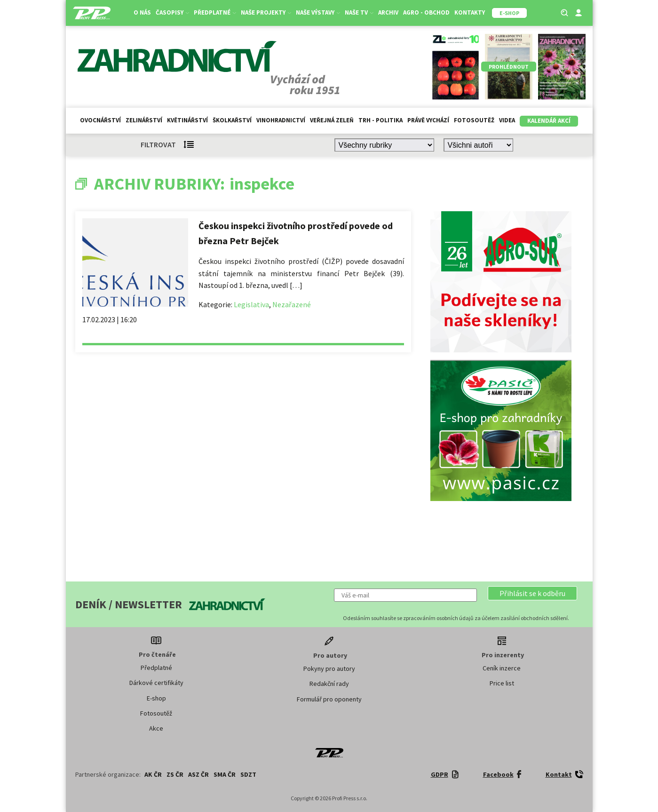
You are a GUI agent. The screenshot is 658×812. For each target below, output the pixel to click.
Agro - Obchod (426, 12)
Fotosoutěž (474, 120)
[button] (532, 593)
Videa (507, 120)
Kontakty (470, 12)
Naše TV (359, 12)
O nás (142, 12)
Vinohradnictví (281, 120)
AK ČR (153, 774)
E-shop (156, 698)
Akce (156, 728)
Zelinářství (144, 120)
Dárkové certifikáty (156, 683)
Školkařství (232, 120)
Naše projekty (266, 12)
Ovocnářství (100, 120)
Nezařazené (292, 304)
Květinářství (187, 120)
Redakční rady (329, 684)
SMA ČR (225, 774)
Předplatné (215, 12)
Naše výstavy (318, 12)
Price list (502, 683)
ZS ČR (175, 774)
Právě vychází (428, 120)
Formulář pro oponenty (329, 699)
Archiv (388, 12)
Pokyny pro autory (329, 669)
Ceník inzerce (502, 668)
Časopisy (172, 12)
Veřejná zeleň (332, 120)
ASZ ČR (198, 774)
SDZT (248, 774)
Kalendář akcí (549, 121)
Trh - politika (381, 120)
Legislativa (251, 304)
